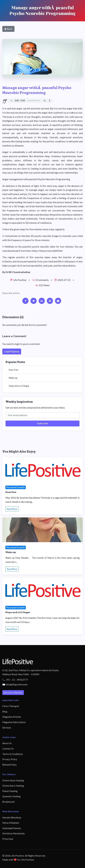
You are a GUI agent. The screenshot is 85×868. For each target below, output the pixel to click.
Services (7, 728)
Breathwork (9, 802)
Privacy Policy (10, 759)
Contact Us (8, 749)
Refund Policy (9, 765)
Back (8, 29)
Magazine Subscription (14, 722)
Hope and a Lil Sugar (19, 386)
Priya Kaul (8, 839)
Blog (5, 711)
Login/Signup (12, 351)
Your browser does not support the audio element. (30, 101)
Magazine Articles (12, 717)
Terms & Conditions (13, 754)
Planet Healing (10, 791)
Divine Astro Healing (13, 786)
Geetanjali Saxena (12, 828)
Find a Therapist (11, 706)
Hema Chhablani (11, 823)
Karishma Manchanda (13, 833)
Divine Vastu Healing (13, 780)
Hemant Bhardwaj (12, 817)
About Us (7, 743)
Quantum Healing (11, 796)
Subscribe (42, 423)
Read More (12, 509)
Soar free (13, 370)
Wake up (13, 378)
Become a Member (13, 693)
